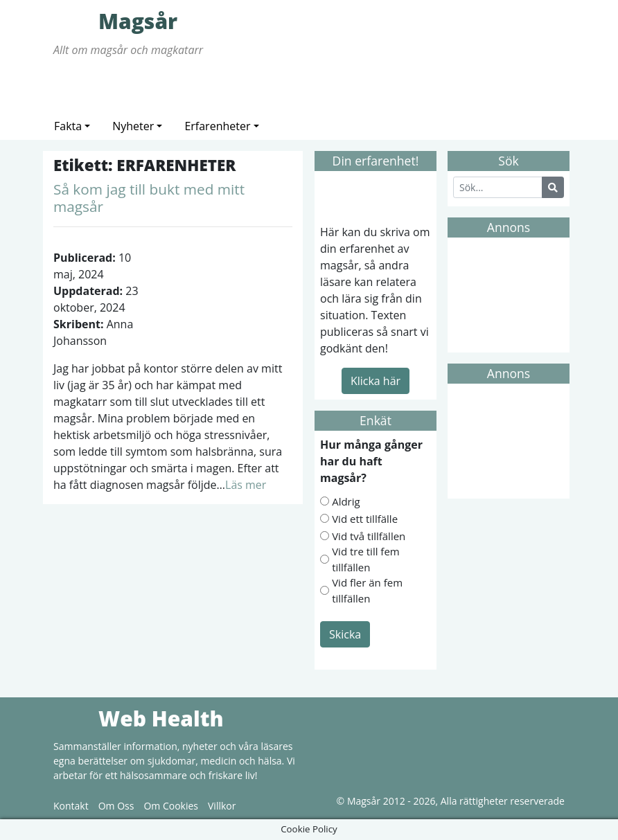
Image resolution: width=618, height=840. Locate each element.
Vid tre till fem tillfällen (366, 559)
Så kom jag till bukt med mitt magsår (149, 198)
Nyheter (133, 126)
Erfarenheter (217, 126)
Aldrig (346, 501)
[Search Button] (553, 187)
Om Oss (116, 806)
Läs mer (246, 485)
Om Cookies (171, 806)
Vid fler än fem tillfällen (367, 590)
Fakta (68, 126)
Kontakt (71, 806)
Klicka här (376, 381)
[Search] (498, 187)
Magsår (74, 21)
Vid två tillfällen (369, 536)
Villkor (222, 806)
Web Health (74, 718)
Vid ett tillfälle (365, 519)
